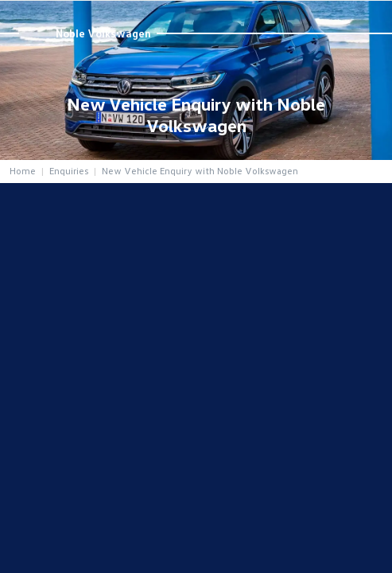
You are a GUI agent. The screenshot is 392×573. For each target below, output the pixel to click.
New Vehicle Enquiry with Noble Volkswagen (200, 171)
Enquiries (69, 171)
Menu (369, 15)
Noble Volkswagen (103, 33)
